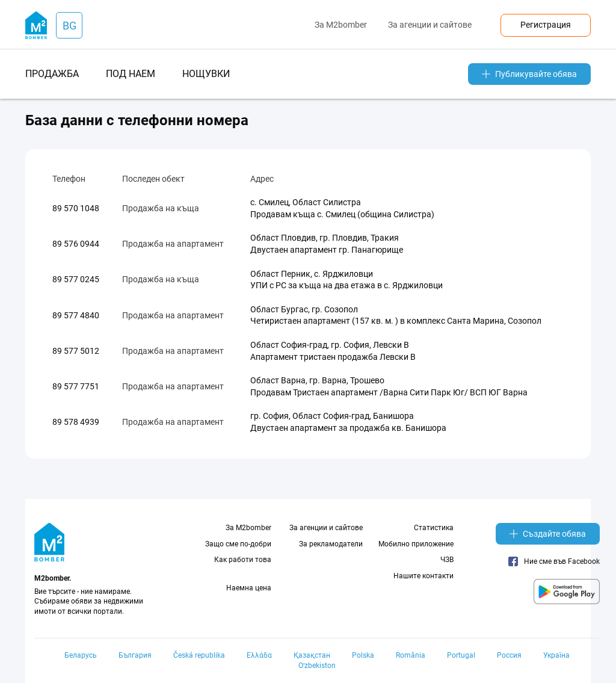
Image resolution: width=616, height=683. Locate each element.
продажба (52, 74)
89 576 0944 (76, 244)
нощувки (206, 74)
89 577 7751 (76, 386)
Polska (363, 655)
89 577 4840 (76, 315)
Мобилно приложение (416, 544)
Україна (556, 655)
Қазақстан (312, 655)
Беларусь (81, 655)
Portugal (461, 655)
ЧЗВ (447, 560)
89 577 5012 (76, 351)
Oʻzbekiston (317, 666)
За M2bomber (341, 25)
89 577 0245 (76, 279)
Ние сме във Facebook (554, 561)
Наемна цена (249, 588)
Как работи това (243, 560)
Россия (509, 655)
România (411, 655)
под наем (131, 74)
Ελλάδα (259, 655)
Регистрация (546, 25)
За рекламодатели (331, 544)
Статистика (434, 528)
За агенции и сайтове (430, 25)
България (135, 655)
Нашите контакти (423, 576)
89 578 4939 (76, 422)
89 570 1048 (76, 208)
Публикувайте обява (529, 74)
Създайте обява (548, 534)
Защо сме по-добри (238, 544)
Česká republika (199, 655)
